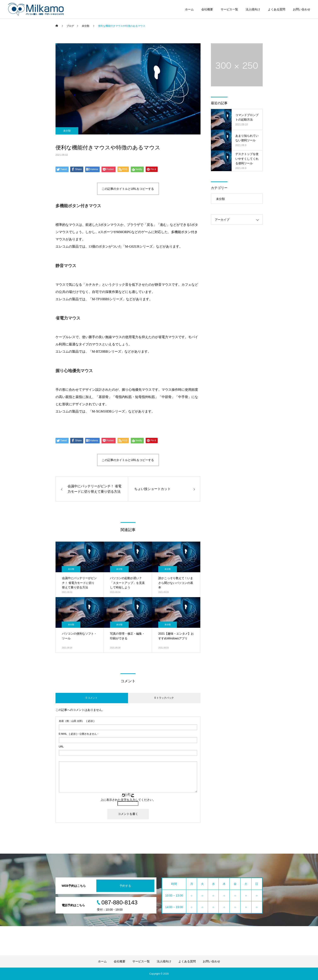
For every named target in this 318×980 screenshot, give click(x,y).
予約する (125, 886)
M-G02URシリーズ (139, 246)
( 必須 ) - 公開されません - (79, 734)
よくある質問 (277, 9)
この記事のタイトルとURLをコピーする (128, 189)
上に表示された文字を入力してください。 (128, 800)
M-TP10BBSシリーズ (107, 299)
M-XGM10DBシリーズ (108, 411)
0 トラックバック (164, 698)
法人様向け (253, 9)
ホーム (189, 9)
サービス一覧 (229, 9)
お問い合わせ (302, 9)
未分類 (67, 131)
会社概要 (207, 9)
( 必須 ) (77, 721)
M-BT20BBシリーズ (107, 351)
